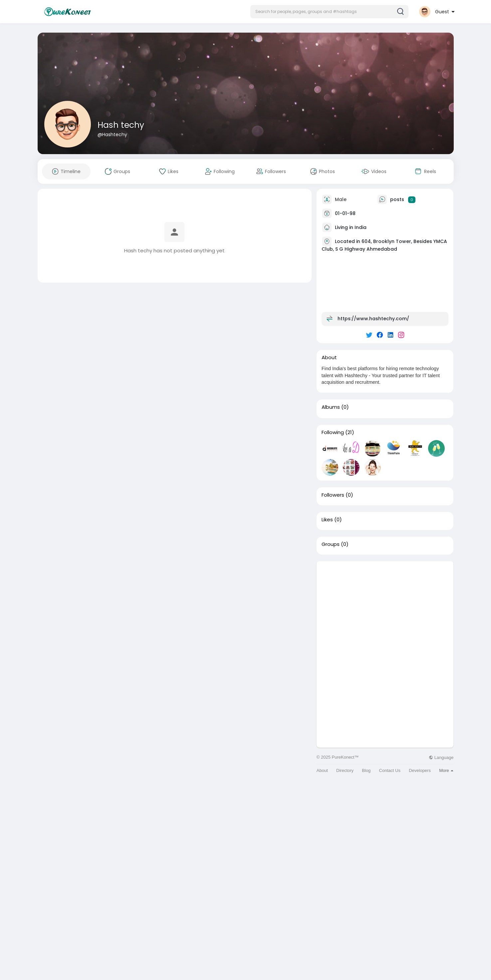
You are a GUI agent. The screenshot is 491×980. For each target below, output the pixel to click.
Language (441, 757)
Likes (327, 520)
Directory (345, 770)
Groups (331, 544)
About (322, 770)
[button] (329, 12)
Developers (420, 770)
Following (333, 432)
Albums (331, 407)
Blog (366, 770)
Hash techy (121, 125)
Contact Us (390, 770)
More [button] (446, 770)
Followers (333, 495)
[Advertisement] (385, 608)
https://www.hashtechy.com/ (373, 319)
